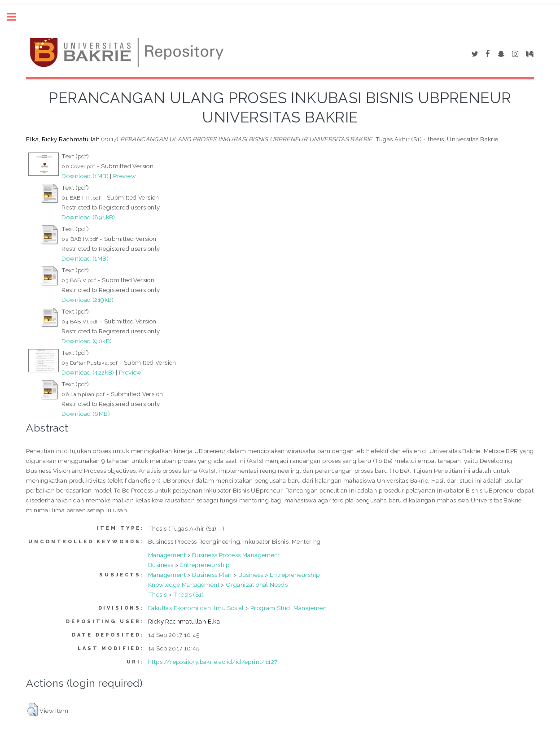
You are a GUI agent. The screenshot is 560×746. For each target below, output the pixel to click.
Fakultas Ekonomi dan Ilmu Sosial (196, 608)
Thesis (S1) (188, 594)
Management (167, 555)
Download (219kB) (87, 300)
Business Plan (212, 575)
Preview (125, 176)
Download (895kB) (88, 217)
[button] (33, 710)
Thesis (157, 594)
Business (161, 565)
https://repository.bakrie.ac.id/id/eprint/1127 (213, 662)
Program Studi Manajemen (289, 608)
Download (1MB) (85, 176)
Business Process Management (236, 555)
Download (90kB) (87, 341)
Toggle (16, 17)
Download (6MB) (86, 414)
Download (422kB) (88, 372)
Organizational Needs (257, 585)
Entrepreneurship (204, 565)
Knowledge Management (184, 585)
